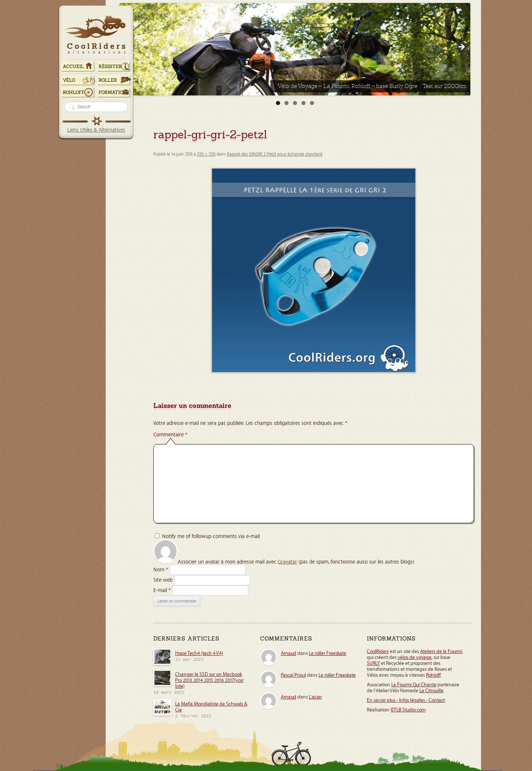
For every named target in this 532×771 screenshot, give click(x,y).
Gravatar (287, 562)
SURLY (373, 663)
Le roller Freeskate (328, 653)
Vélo (69, 80)
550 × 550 (206, 154)
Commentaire (170, 435)
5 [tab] (312, 103)
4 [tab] (303, 103)
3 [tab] (295, 103)
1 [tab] (278, 103)
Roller (108, 80)
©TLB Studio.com (408, 710)
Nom (161, 570)
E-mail (162, 590)
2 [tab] (287, 103)
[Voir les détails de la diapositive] (295, 49)
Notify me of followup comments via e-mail (211, 536)
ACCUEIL (73, 67)
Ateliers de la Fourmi (441, 652)
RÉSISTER (110, 67)
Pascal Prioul (293, 675)
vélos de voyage (415, 657)
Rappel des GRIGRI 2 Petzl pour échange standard (274, 154)
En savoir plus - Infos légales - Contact (406, 700)
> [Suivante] (461, 47)
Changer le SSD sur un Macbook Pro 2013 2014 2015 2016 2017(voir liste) (209, 680)
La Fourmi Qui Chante (414, 685)
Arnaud (289, 653)
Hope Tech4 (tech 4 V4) (199, 653)
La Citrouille (431, 691)
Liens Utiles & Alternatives (96, 130)
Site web (163, 580)
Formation (113, 92)
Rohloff (74, 92)
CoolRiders (378, 652)
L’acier (315, 697)
